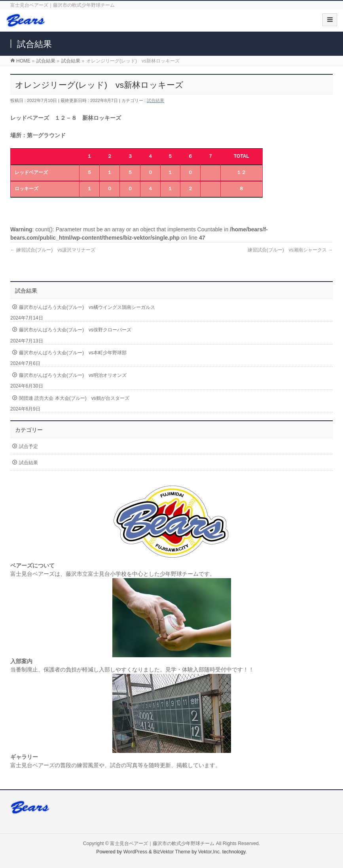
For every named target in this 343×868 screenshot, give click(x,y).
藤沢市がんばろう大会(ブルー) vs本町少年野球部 (73, 353)
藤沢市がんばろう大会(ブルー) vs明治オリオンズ (73, 375)
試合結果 (155, 100)
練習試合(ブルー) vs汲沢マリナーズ (53, 250)
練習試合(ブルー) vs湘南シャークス (290, 250)
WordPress (135, 852)
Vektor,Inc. (210, 852)
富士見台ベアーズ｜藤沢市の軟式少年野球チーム (162, 843)
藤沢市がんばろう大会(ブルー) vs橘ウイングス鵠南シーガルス (87, 307)
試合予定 (28, 446)
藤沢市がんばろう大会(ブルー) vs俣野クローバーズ (75, 330)
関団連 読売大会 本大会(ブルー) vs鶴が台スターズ (74, 398)
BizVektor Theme (172, 852)
